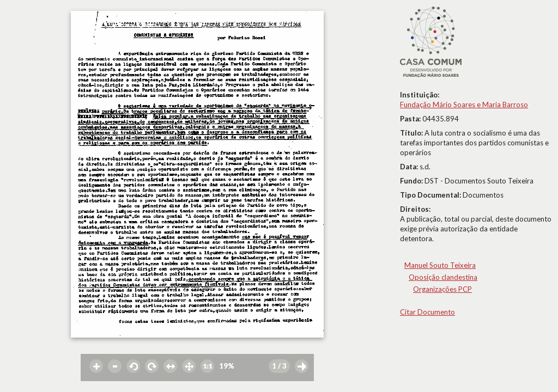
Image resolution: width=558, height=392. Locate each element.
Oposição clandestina (443, 277)
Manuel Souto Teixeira (440, 265)
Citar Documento (427, 312)
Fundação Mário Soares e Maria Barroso (464, 105)
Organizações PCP (442, 289)
